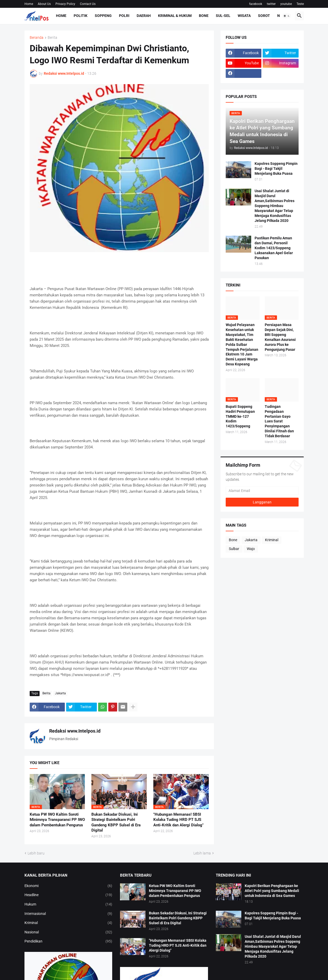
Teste (300, 4)
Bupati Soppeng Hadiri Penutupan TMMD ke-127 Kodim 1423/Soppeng (240, 416)
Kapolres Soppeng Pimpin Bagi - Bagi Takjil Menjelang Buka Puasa (276, 168)
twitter (271, 4)
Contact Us (88, 4)
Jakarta (60, 693)
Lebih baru (36, 853)
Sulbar (234, 549)
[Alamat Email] (262, 491)
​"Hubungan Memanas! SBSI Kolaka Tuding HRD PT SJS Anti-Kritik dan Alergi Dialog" (178, 820)
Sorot (264, 16)
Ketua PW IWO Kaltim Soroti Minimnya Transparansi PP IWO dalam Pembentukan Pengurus (57, 820)
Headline (68, 895)
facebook (256, 4)
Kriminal (272, 540)
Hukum (68, 904)
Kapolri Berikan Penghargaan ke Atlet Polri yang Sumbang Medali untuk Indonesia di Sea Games (272, 891)
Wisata (244, 16)
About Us (44, 4)
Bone (204, 16)
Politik (81, 16)
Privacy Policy (65, 4)
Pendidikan (68, 941)
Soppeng (103, 16)
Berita (52, 38)
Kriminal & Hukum (175, 16)
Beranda (37, 38)
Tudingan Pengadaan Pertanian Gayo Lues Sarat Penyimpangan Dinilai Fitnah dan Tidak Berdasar (279, 421)
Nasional (68, 932)
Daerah (144, 16)
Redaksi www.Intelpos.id (75, 731)
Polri (124, 16)
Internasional (68, 914)
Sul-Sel (223, 16)
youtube (286, 4)
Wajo (251, 549)
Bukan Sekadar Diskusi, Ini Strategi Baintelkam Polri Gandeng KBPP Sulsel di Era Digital (116, 822)
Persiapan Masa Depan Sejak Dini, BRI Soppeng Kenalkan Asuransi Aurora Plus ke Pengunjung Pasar (280, 337)
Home (29, 4)
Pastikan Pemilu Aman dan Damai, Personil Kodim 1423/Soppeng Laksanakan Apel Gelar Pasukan (274, 248)
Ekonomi (68, 886)
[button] (287, 16)
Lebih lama (202, 853)
